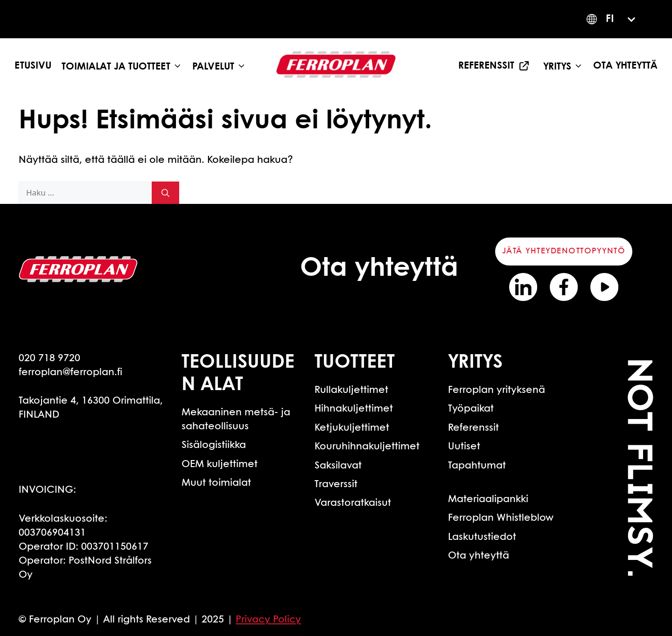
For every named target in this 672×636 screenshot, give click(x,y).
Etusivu (33, 66)
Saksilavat (338, 466)
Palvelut (222, 66)
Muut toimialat (216, 483)
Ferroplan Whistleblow (501, 518)
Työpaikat (471, 409)
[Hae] (165, 193)
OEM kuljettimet (220, 464)
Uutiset (464, 447)
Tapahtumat (477, 466)
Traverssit (336, 484)
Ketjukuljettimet (352, 428)
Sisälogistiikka (214, 445)
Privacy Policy (268, 620)
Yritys (566, 66)
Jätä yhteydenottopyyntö (564, 251)
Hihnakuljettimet (354, 409)
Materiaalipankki (488, 499)
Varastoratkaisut (353, 503)
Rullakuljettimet (351, 390)
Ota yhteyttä (625, 66)
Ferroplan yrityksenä (497, 390)
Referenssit (486, 66)
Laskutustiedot (482, 537)
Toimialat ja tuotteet (124, 66)
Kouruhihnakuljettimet (367, 447)
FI (610, 19)
